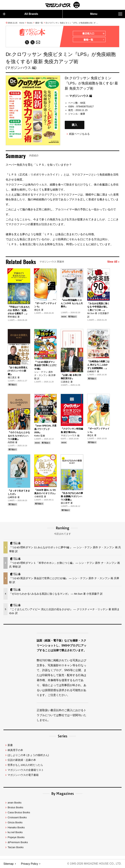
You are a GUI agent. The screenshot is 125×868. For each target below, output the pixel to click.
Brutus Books (15, 807)
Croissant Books (17, 817)
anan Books (14, 803)
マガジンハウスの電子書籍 (23, 775)
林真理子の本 (15, 750)
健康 (83, 114)
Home (22, 23)
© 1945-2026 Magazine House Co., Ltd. (94, 864)
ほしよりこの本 (28, 755)
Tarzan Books (15, 847)
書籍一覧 (39, 23)
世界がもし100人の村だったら (25, 765)
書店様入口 (93, 34)
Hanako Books (16, 827)
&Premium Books (18, 842)
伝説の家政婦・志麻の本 (22, 760)
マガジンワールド (62, 5)
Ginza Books (15, 822)
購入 (75, 125)
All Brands (20, 14)
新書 (10, 745)
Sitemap (9, 864)
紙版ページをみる (79, 134)
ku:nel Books (15, 832)
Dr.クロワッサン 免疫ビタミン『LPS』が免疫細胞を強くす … (72, 23)
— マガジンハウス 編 (79, 96)
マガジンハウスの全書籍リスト (26, 770)
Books (30, 23)
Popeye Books (16, 837)
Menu (106, 14)
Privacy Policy (30, 864)
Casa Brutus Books (19, 812)
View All (113, 262)
